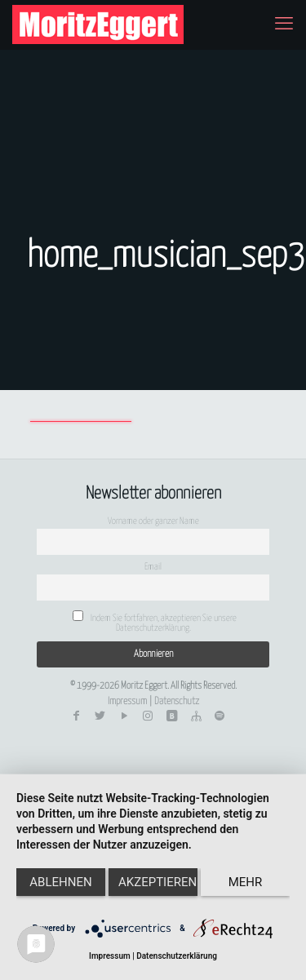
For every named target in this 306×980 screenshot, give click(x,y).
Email (153, 567)
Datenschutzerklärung (177, 956)
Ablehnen (60, 882)
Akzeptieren (157, 882)
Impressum (127, 701)
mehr (246, 882)
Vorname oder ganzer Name (153, 521)
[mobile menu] (284, 24)
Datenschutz (177, 701)
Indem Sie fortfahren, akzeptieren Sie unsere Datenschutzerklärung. (155, 621)
